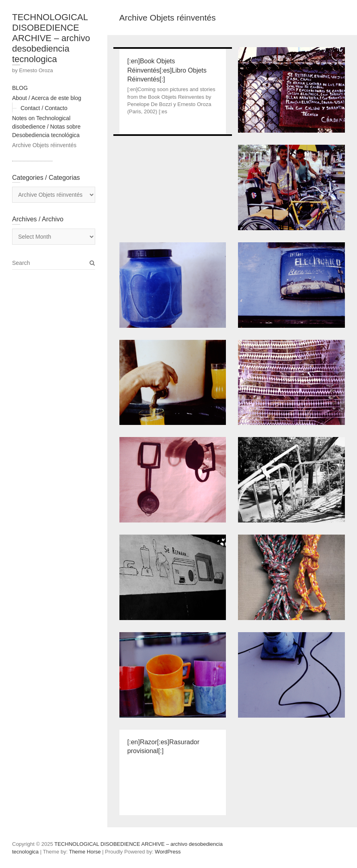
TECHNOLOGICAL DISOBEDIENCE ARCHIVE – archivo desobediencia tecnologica (51, 38)
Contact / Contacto (44, 108)
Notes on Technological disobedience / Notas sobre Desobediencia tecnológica (46, 127)
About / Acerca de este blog (47, 98)
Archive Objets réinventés (44, 145)
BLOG (20, 88)
